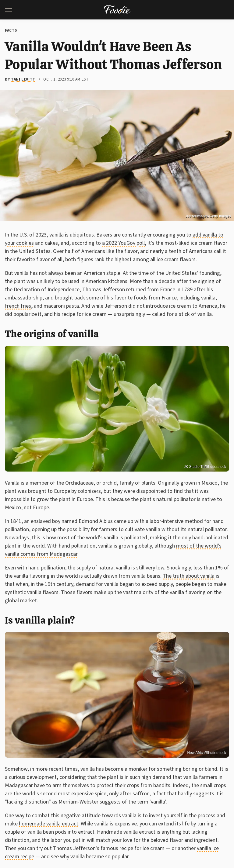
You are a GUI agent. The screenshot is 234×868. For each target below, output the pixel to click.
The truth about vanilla (189, 576)
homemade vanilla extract (49, 824)
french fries (18, 306)
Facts (11, 30)
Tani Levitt (23, 79)
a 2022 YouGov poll (123, 243)
